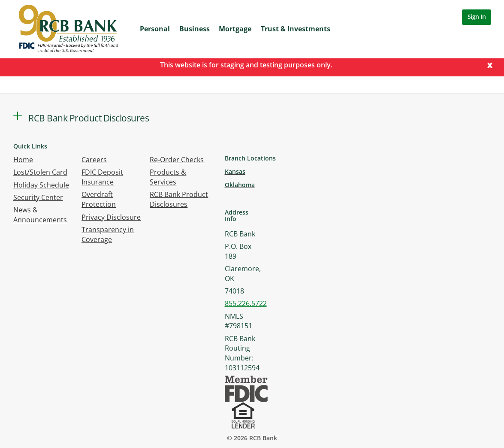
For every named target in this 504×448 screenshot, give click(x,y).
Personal (155, 29)
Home (23, 160)
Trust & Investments (296, 29)
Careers (94, 160)
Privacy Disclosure (111, 217)
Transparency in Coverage (108, 235)
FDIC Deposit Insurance (102, 177)
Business (195, 29)
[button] (18, 116)
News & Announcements (40, 215)
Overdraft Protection (99, 199)
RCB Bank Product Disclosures (179, 199)
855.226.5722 (246, 303)
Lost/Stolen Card (40, 172)
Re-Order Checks (177, 160)
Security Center (38, 197)
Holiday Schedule (41, 185)
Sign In (477, 17)
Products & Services (168, 177)
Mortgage (235, 29)
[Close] (490, 65)
